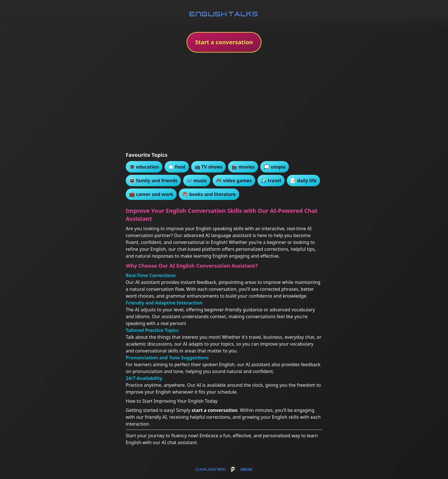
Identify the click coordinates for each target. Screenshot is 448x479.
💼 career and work (151, 194)
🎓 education (144, 167)
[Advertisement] (224, 104)
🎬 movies (243, 167)
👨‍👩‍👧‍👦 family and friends (153, 181)
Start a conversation (224, 42)
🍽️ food (177, 167)
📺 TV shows (209, 167)
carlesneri (211, 469)
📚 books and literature (209, 194)
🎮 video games (234, 181)
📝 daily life (303, 181)
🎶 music (197, 181)
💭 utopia (275, 167)
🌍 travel (271, 181)
